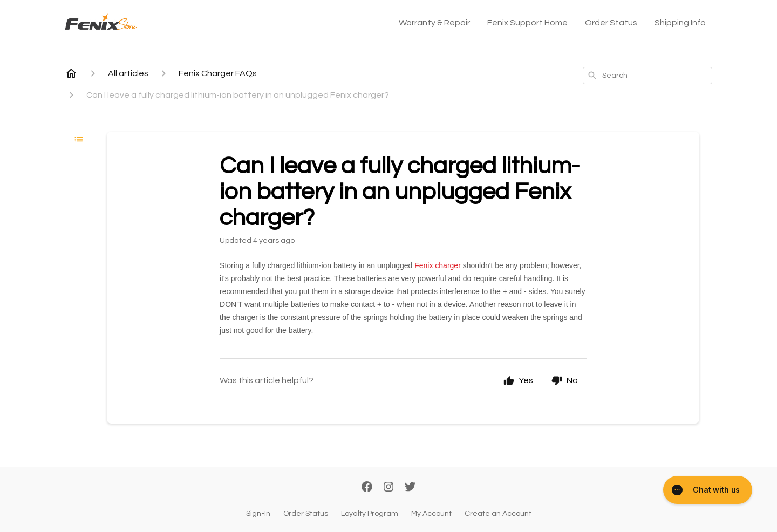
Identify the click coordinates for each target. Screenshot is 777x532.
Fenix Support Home (527, 23)
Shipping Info (680, 23)
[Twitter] (410, 488)
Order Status (611, 23)
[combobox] (647, 76)
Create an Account (498, 514)
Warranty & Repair (434, 23)
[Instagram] (388, 488)
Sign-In (258, 514)
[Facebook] (367, 488)
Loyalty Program (370, 514)
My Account (431, 514)
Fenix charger (438, 265)
